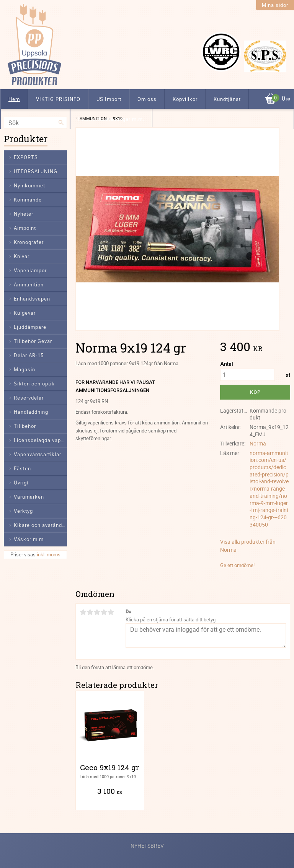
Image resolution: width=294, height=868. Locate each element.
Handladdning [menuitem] (31, 412)
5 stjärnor (111, 612)
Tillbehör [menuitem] (25, 426)
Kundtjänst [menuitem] (227, 99)
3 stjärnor (97, 612)
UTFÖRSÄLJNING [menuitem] (36, 171)
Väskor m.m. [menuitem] (29, 539)
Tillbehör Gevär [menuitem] (33, 341)
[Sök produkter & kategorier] (35, 123)
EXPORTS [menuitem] (26, 157)
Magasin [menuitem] (24, 369)
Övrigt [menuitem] (21, 483)
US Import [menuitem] (109, 99)
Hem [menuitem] (14, 99)
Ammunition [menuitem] (29, 284)
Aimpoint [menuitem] (25, 228)
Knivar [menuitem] (22, 256)
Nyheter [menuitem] (24, 214)
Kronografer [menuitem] (29, 242)
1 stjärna (83, 612)
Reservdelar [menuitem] (29, 398)
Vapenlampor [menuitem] (30, 270)
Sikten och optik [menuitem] (34, 384)
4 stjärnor (104, 612)
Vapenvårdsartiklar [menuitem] (38, 454)
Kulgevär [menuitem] (25, 313)
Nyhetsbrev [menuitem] (147, 846)
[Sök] (61, 123)
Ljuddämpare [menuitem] (30, 327)
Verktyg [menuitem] (23, 511)
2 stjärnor (90, 612)
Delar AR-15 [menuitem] (29, 355)
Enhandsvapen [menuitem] (32, 299)
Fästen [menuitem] (22, 468)
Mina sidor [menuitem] (275, 5)
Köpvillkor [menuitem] (185, 99)
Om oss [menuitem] (147, 99)
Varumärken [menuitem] (29, 497)
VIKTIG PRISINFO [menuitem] (58, 99)
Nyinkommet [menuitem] (29, 185)
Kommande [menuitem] (28, 200)
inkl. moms (49, 554)
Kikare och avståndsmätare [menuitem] (40, 525)
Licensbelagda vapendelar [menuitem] (40, 440)
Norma (258, 443)
